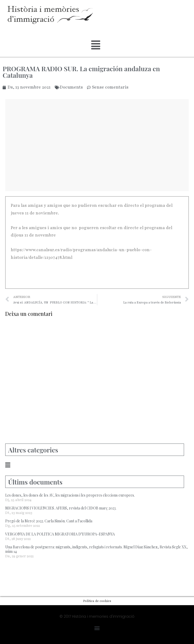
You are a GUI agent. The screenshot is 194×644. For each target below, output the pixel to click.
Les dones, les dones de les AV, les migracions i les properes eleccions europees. (70, 495)
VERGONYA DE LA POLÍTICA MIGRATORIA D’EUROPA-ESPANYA (60, 534)
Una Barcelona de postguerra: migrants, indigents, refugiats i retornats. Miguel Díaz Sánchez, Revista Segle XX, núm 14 (96, 549)
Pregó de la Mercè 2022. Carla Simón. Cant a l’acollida (49, 521)
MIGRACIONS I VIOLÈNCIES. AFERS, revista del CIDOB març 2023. (61, 508)
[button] (96, 45)
